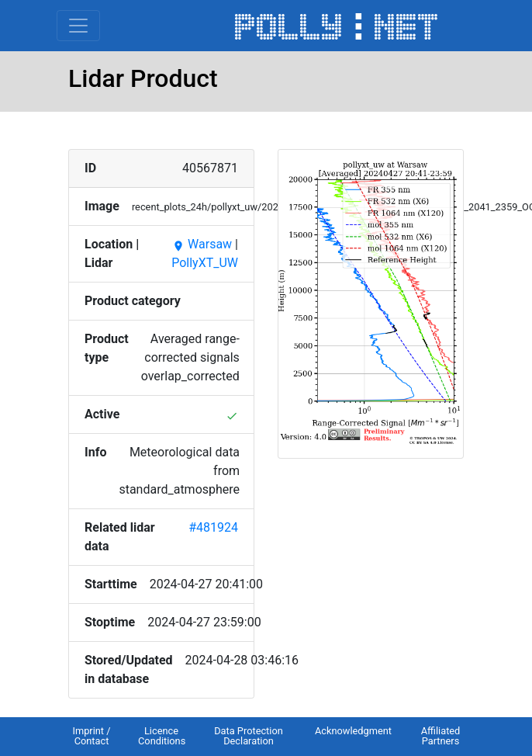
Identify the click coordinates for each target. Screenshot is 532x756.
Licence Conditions (162, 736)
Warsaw (202, 244)
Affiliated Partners (441, 736)
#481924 (213, 527)
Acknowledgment (353, 731)
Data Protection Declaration (249, 736)
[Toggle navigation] (78, 26)
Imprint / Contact (91, 736)
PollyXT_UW (205, 263)
